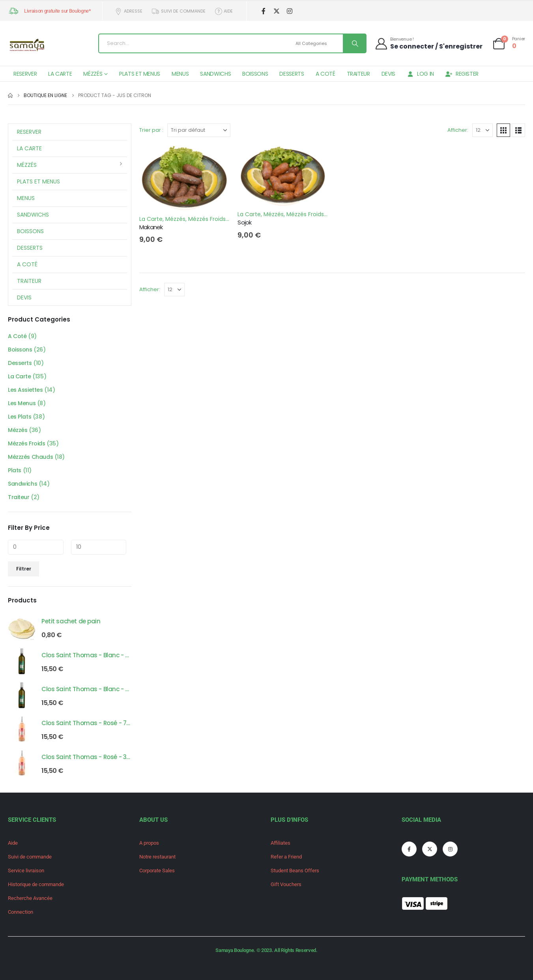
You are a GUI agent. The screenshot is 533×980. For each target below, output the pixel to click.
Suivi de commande (178, 11)
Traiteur (358, 74)
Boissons (255, 74)
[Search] (354, 43)
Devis (388, 74)
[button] (503, 130)
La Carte (60, 74)
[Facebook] (263, 11)
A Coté (325, 74)
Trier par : (151, 130)
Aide (224, 11)
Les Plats (20, 417)
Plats (15, 470)
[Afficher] (483, 130)
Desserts (292, 74)
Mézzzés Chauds (30, 457)
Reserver (25, 74)
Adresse (129, 11)
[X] (276, 11)
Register (462, 74)
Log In (420, 74)
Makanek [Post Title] (151, 227)
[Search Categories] (318, 43)
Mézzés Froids (207, 219)
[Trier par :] (199, 130)
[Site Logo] (28, 46)
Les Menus (22, 403)
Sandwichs (215, 74)
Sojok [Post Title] (244, 222)
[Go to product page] (22, 627)
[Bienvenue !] (428, 43)
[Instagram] (289, 11)
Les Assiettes (25, 390)
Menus (180, 74)
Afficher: (458, 130)
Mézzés (93, 74)
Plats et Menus (140, 74)
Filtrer (24, 569)
